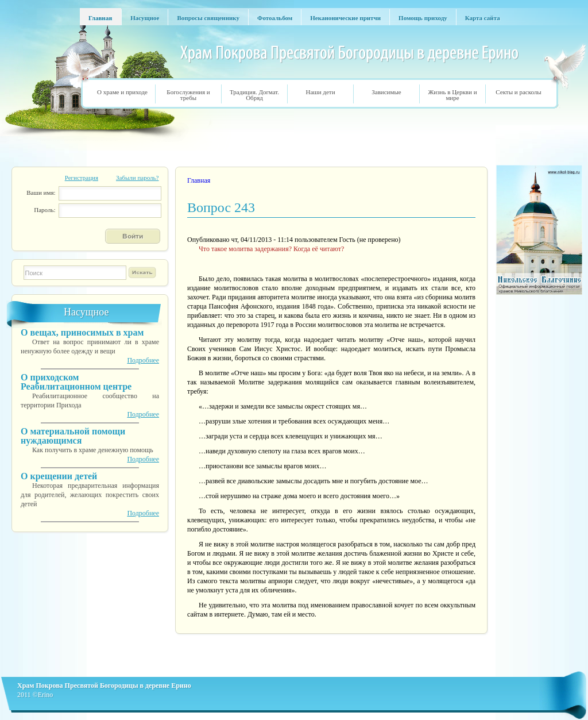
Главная (199, 180)
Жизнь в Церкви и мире (452, 95)
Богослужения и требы (188, 95)
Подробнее (143, 360)
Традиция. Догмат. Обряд (254, 95)
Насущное (86, 312)
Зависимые (386, 92)
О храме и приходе (122, 92)
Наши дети (320, 92)
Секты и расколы (518, 92)
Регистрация (82, 178)
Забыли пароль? (138, 178)
